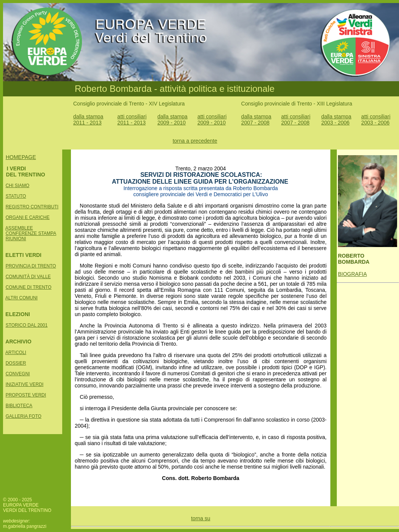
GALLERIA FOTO (24, 416)
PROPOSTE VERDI (26, 395)
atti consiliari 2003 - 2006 (376, 120)
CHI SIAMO (18, 186)
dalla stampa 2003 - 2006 (336, 120)
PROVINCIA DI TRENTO (31, 266)
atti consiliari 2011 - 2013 (132, 120)
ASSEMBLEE (19, 228)
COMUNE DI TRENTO (29, 287)
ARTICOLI (16, 353)
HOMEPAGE (21, 157)
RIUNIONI (16, 239)
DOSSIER (16, 363)
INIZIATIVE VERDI (25, 384)
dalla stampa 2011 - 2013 (88, 120)
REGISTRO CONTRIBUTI (32, 207)
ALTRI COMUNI (21, 298)
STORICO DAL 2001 (27, 325)
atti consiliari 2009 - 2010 (212, 120)
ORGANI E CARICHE (28, 217)
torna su (201, 518)
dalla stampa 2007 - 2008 (256, 120)
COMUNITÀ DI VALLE (28, 277)
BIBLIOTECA (19, 406)
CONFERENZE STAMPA (31, 233)
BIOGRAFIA (352, 274)
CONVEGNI (18, 374)
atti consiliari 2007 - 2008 (296, 120)
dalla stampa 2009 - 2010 (172, 120)
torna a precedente (195, 141)
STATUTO (16, 196)
